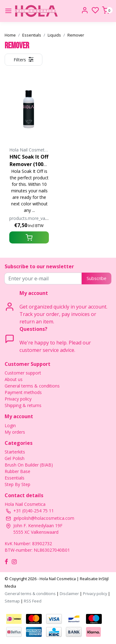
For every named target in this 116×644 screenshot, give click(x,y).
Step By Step (17, 484)
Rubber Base (17, 471)
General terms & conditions (32, 386)
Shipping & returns (23, 405)
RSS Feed (33, 601)
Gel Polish (15, 458)
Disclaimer (69, 594)
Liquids (54, 35)
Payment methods (23, 392)
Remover (76, 35)
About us (14, 379)
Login (10, 425)
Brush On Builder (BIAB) (29, 465)
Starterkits (15, 452)
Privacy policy (18, 399)
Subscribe (97, 278)
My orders (15, 432)
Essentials (32, 35)
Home (10, 35)
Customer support (23, 373)
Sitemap (12, 601)
